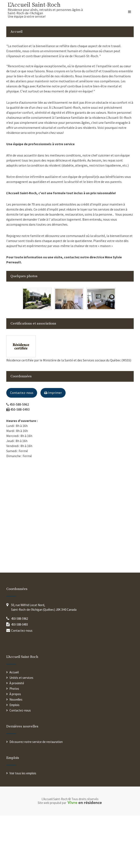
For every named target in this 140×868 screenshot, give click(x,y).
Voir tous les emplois (23, 773)
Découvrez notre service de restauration (36, 742)
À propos (15, 694)
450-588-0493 (20, 409)
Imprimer (53, 393)
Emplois (14, 705)
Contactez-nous (22, 393)
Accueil (14, 672)
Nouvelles (16, 699)
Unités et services (21, 678)
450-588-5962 (19, 404)
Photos (14, 689)
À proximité (17, 683)
